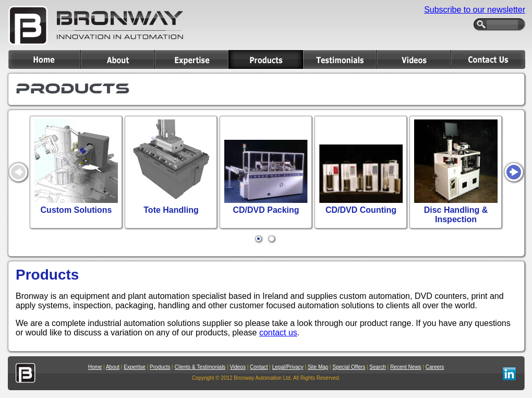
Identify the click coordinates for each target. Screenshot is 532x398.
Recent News (406, 367)
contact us (278, 333)
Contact (259, 367)
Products (160, 367)
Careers (435, 367)
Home (95, 367)
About (113, 367)
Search (378, 367)
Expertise (135, 367)
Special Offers (349, 367)
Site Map (318, 367)
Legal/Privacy (288, 367)
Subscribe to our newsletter (475, 10)
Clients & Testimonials (200, 367)
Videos (238, 367)
